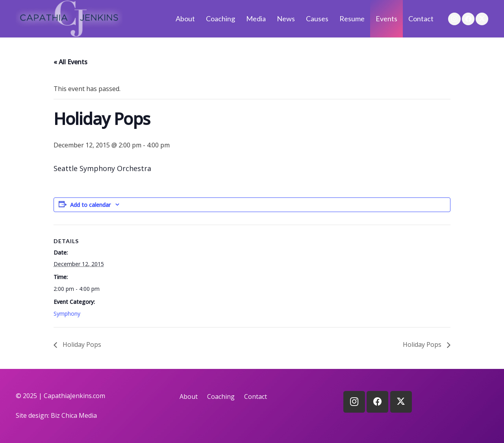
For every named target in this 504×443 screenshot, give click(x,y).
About (189, 396)
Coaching (221, 396)
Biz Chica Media (74, 415)
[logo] (69, 19)
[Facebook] (468, 19)
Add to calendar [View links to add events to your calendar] (90, 205)
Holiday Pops (81, 344)
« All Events (70, 62)
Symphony (67, 314)
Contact (256, 396)
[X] (482, 19)
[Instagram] (454, 19)
